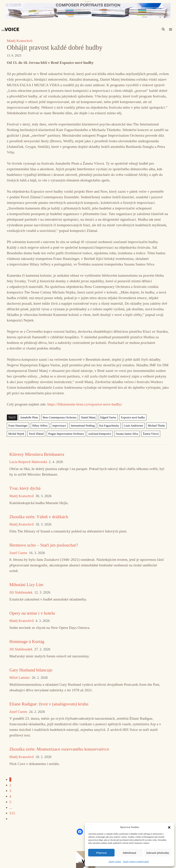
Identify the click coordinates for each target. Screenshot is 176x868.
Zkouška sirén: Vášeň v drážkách (39, 517)
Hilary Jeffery (16, 426)
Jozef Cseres (18, 553)
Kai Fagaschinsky (84, 426)
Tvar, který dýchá (25, 488)
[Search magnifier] (163, 29)
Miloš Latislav (20, 678)
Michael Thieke (130, 426)
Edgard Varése (106, 417)
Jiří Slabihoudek (21, 592)
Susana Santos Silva (104, 434)
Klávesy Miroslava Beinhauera (37, 454)
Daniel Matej (87, 417)
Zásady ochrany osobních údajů (136, 862)
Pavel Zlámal (15, 434)
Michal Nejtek (151, 426)
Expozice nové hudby (130, 417)
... (11, 807)
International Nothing (58, 426)
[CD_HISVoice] (88, 11)
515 (12, 813)
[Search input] (147, 29)
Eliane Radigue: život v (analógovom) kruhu (49, 704)
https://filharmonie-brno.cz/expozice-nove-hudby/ (85, 404)
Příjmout (101, 853)
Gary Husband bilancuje (31, 670)
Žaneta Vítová (127, 434)
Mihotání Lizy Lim (26, 585)
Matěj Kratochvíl (20, 41)
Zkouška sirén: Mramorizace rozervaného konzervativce (59, 749)
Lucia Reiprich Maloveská (28, 462)
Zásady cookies (115, 862)
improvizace (35, 426)
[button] (169, 827)
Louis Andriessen (107, 426)
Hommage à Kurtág (27, 641)
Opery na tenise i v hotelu (32, 613)
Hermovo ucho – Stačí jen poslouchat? (44, 545)
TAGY (12, 417)
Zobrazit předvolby (158, 853)
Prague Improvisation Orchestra (45, 434)
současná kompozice (78, 434)
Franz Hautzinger (156, 417)
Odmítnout (129, 853)
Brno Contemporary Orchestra (58, 417)
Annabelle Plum (29, 417)
